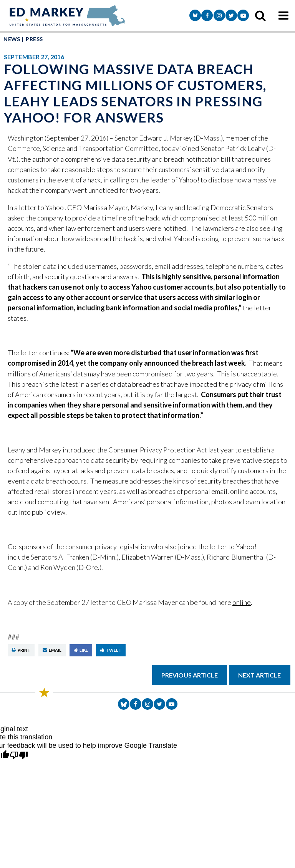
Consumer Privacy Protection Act (158, 450)
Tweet (111, 650)
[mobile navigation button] (283, 15)
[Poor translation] (19, 756)
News (12, 39)
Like (81, 650)
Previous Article (190, 675)
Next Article (259, 675)
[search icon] (260, 15)
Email (52, 650)
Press (34, 39)
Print (21, 650)
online (242, 602)
